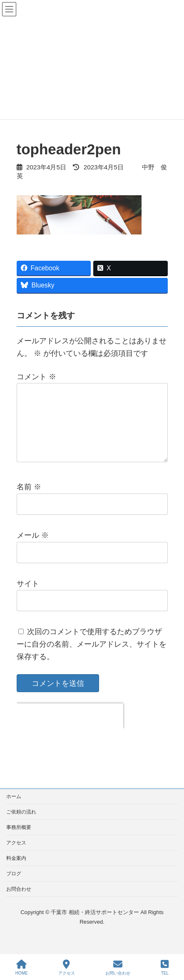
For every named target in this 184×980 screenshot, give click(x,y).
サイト (28, 597)
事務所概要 (19, 841)
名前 (29, 501)
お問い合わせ (118, 967)
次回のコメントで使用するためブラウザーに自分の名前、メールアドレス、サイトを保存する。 (92, 658)
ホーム (14, 810)
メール (33, 549)
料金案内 (16, 872)
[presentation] (70, 729)
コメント (36, 377)
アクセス (16, 856)
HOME (22, 967)
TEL (165, 967)
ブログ (14, 887)
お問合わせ (19, 902)
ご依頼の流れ (21, 825)
